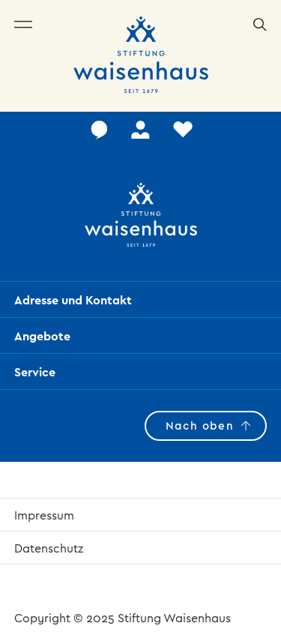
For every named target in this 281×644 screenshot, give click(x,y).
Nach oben (200, 426)
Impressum (44, 515)
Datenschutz (49, 548)
